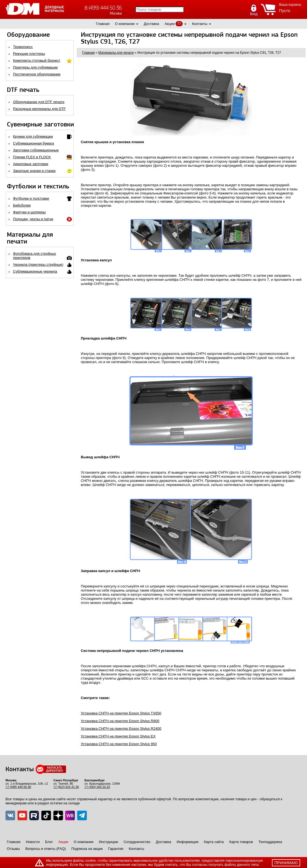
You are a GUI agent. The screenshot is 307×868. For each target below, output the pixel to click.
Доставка (151, 24)
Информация (188, 842)
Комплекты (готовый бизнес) (37, 60)
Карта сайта (214, 842)
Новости (33, 842)
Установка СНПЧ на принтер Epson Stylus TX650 (121, 713)
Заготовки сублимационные (36, 150)
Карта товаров (241, 842)
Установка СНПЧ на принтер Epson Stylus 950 (119, 744)
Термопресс (23, 47)
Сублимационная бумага (34, 143)
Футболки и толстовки (31, 198)
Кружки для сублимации (33, 136)
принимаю (286, 863)
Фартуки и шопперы (30, 212)
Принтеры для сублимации (35, 67)
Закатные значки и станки (34, 171)
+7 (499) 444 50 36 (18, 787)
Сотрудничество (137, 842)
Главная (103, 24)
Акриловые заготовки (31, 164)
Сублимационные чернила (35, 271)
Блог (49, 842)
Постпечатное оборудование (37, 74)
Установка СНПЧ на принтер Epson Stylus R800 (120, 721)
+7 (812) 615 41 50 (66, 787)
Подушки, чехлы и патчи (33, 219)
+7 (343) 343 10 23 (97, 787)
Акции (170, 24)
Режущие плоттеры (29, 54)
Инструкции (108, 842)
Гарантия (116, 849)
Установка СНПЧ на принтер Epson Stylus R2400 (121, 729)
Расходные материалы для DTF (40, 109)
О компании (125, 24)
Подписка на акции (87, 849)
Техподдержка (270, 842)
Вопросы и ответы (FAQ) (46, 849)
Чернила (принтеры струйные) (38, 265)
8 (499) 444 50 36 (103, 8)
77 (179, 24)
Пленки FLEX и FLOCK (32, 157)
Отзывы (13, 849)
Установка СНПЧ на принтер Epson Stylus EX (118, 736)
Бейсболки (22, 205)
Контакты (200, 24)
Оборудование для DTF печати (39, 102)
